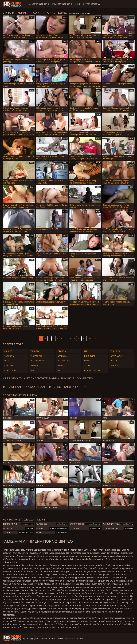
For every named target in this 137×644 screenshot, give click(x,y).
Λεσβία (61, 365)
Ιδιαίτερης (9, 365)
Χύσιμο (88, 365)
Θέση (77, 4)
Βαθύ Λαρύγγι (117, 356)
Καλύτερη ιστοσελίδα (92, 4)
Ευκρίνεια (116, 351)
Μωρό (60, 370)
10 (79, 338)
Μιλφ (7, 361)
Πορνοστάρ (90, 356)
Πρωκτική (36, 351)
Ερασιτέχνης (11, 370)
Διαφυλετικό (64, 361)
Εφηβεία (62, 351)
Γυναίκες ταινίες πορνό (62, 4)
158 (90, 338)
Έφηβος (8, 351)
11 (84, 338)
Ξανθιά (34, 365)
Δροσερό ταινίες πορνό (39, 4)
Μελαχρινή (36, 356)
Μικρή (87, 351)
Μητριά (114, 365)
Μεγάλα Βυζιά (37, 361)
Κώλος (114, 361)
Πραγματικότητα (92, 370)
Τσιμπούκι (9, 356)
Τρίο (33, 370)
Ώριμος (88, 361)
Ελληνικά (62, 356)
